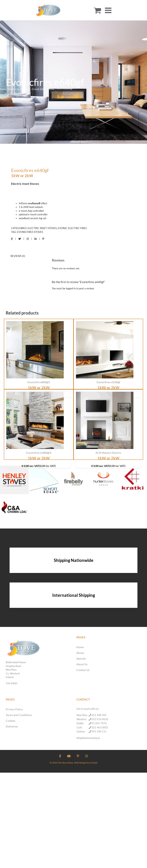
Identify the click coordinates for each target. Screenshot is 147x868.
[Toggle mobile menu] (109, 10)
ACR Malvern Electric (108, 453)
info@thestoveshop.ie (88, 738)
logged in (71, 288)
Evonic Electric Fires (72, 228)
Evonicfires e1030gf (108, 382)
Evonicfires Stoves (30, 232)
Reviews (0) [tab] (18, 256)
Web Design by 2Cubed (86, 763)
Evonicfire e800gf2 (39, 382)
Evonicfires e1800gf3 (39, 453)
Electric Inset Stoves (42, 228)
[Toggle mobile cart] (98, 10)
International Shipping (74, 595)
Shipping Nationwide (74, 560)
